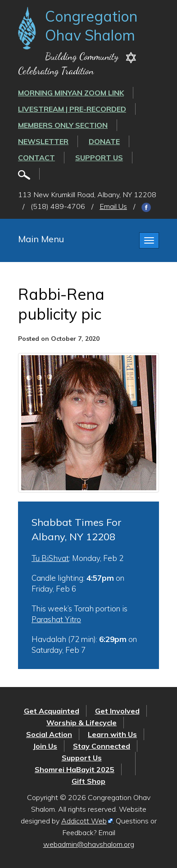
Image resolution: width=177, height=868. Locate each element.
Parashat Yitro (56, 619)
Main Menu (41, 239)
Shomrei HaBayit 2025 (75, 769)
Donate (104, 141)
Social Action (49, 734)
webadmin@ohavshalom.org (89, 844)
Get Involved (117, 711)
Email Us (113, 206)
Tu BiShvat (50, 558)
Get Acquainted (52, 711)
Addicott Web (84, 821)
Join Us (45, 746)
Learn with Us (112, 734)
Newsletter (43, 141)
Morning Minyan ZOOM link (71, 93)
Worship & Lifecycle (82, 723)
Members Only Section (63, 125)
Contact (36, 158)
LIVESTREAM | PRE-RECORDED (72, 109)
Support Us (99, 158)
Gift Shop (88, 781)
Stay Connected (102, 746)
